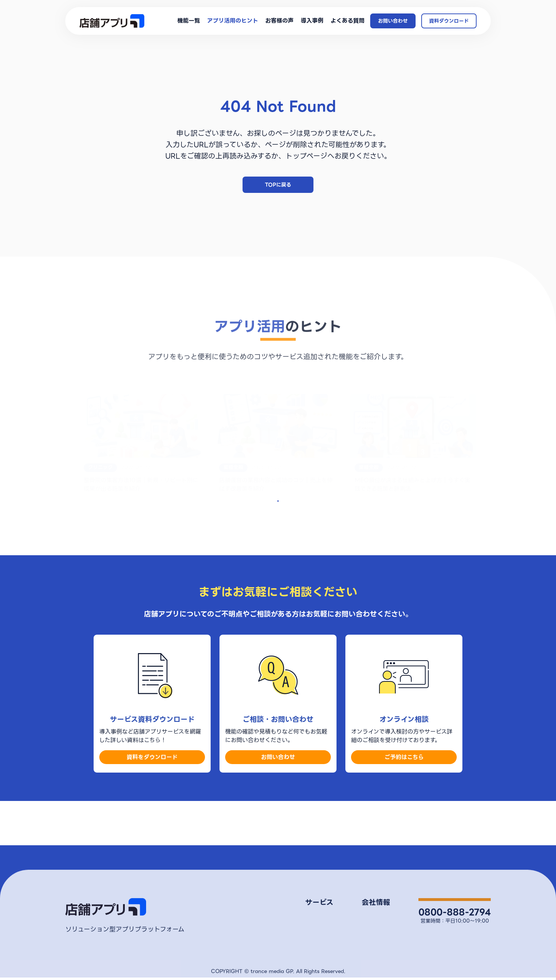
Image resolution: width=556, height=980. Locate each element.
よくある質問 (347, 21)
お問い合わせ (393, 21)
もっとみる (278, 528)
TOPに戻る (278, 185)
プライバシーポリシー (363, 936)
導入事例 (312, 21)
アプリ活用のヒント (233, 21)
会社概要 (348, 925)
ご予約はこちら (404, 788)
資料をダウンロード (152, 788)
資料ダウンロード (449, 21)
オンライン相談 (453, 943)
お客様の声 (279, 21)
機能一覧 (189, 21)
